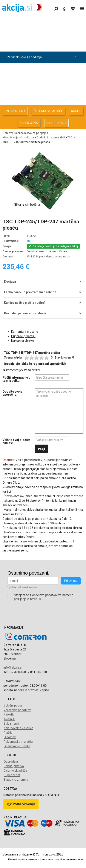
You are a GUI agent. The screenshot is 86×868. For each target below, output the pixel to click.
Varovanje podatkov (17, 710)
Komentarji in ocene (25, 332)
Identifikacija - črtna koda (18, 137)
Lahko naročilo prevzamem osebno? (30, 292)
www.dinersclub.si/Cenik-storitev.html (48, 541)
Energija (42, 80)
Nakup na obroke (23, 341)
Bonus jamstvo (14, 766)
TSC (70, 137)
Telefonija (42, 103)
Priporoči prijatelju (23, 336)
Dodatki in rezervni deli (51, 137)
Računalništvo (42, 46)
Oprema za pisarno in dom (42, 92)
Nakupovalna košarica (18, 728)
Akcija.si (9, 719)
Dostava (10, 282)
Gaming (42, 23)
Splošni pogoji (13, 705)
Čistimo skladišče (15, 771)
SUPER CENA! (29, 123)
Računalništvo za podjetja (42, 57)
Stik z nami (11, 724)
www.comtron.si (51, 860)
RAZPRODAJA (57, 123)
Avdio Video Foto (42, 69)
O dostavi (10, 737)
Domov (7, 133)
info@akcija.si (13, 667)
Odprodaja (42, 34)
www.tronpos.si (73, 860)
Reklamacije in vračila (18, 742)
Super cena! (12, 775)
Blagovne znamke (16, 780)
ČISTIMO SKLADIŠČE (48, 111)
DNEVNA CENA (15, 111)
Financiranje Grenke (17, 746)
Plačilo (8, 733)
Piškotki (9, 714)
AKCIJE (76, 111)
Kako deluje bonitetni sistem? (25, 313)
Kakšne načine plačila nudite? (25, 303)
